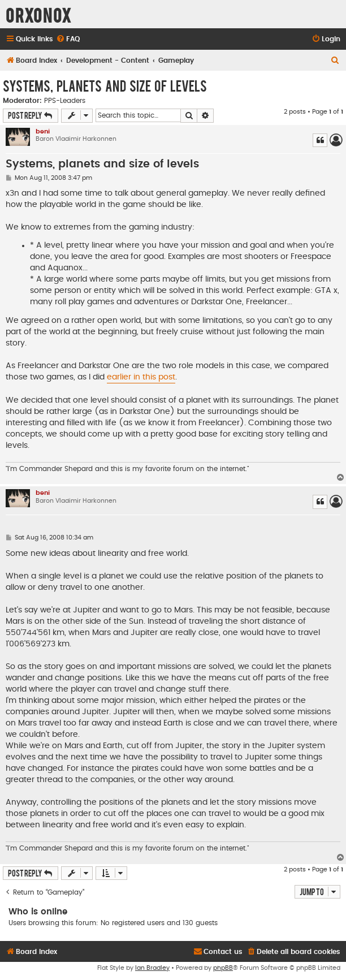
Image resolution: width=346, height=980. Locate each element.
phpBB (223, 968)
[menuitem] (68, 39)
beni (43, 131)
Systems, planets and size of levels (105, 85)
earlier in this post (141, 377)
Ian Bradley (152, 968)
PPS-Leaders (65, 101)
